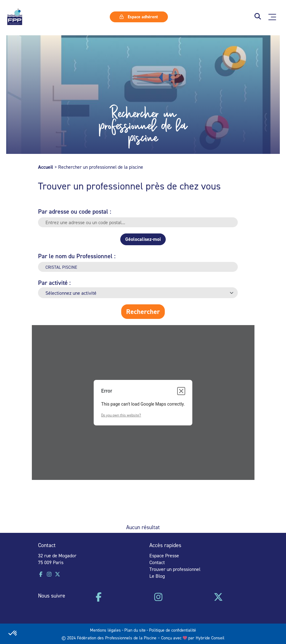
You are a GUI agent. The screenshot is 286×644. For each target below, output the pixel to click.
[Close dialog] (181, 391)
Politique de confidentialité (173, 630)
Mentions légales (105, 630)
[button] (258, 17)
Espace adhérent (139, 17)
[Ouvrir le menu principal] (272, 17)
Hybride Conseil (210, 638)
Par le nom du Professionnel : (77, 256)
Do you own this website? (121, 415)
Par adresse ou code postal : (75, 211)
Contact (157, 562)
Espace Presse (164, 555)
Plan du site (135, 630)
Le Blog (157, 576)
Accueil (46, 167)
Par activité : (54, 283)
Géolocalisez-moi (143, 239)
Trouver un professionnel (175, 569)
